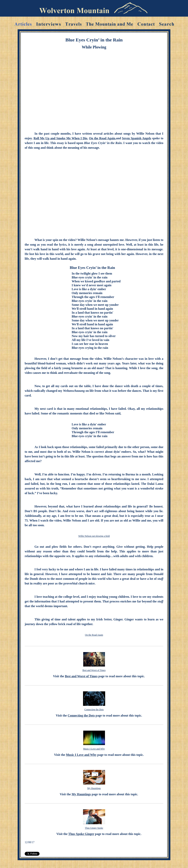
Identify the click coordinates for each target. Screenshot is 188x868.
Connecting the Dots (94, 710)
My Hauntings (94, 788)
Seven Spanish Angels (137, 138)
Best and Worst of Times (94, 670)
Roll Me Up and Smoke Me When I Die (60, 138)
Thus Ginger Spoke (94, 828)
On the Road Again (102, 138)
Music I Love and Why (94, 749)
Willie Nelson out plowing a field (94, 536)
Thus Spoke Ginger (81, 834)
